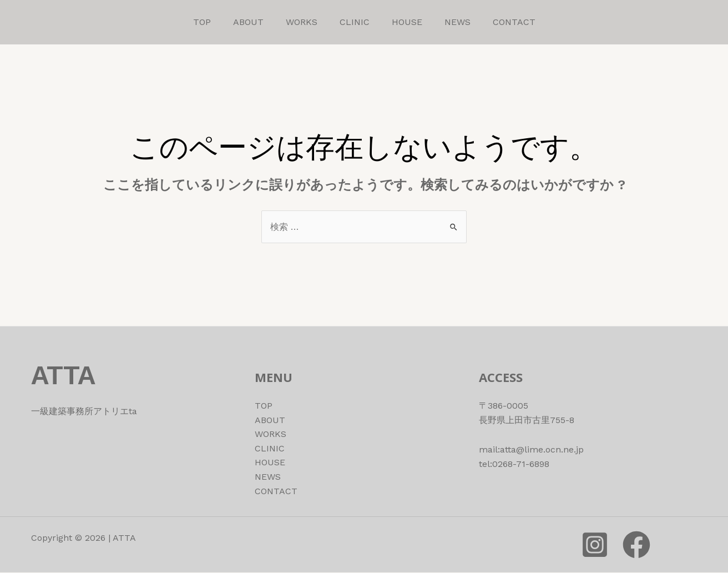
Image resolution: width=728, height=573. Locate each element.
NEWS (457, 22)
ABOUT (248, 22)
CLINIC (355, 22)
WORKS (302, 22)
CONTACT (514, 22)
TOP (202, 22)
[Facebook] (636, 545)
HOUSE (407, 22)
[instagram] (595, 545)
